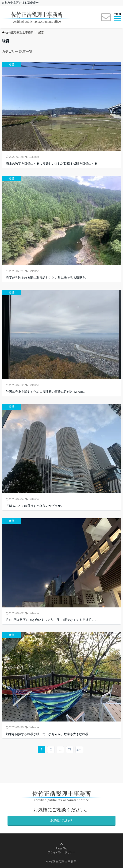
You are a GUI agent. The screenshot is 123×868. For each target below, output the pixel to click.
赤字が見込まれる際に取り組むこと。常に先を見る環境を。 (47, 278)
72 (70, 749)
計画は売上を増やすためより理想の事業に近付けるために (46, 392)
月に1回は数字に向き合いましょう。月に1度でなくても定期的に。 (52, 620)
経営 (12, 64)
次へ (79, 749)
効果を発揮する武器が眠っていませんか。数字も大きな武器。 (49, 734)
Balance (34, 157)
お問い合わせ (61, 820)
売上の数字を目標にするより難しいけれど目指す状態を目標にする (52, 164)
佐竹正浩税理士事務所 (61, 862)
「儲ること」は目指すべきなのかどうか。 (35, 506)
